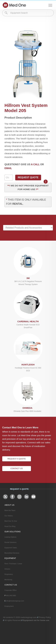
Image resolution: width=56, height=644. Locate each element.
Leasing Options (10, 537)
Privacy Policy (45, 617)
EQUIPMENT (10, 558)
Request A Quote (17, 459)
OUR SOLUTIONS (13, 532)
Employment (9, 606)
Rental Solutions (10, 542)
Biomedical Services (12, 553)
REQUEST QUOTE (28, 177)
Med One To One (11, 521)
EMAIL (8, 168)
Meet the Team (10, 510)
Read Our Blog (10, 526)
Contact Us (17, 468)
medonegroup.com (29, 617)
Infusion (7, 569)
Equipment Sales (11, 548)
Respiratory (9, 574)
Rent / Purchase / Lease (13, 564)
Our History (9, 516)
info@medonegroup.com (15, 601)
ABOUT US (9, 505)
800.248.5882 (11, 596)
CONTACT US (11, 585)
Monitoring (8, 580)
